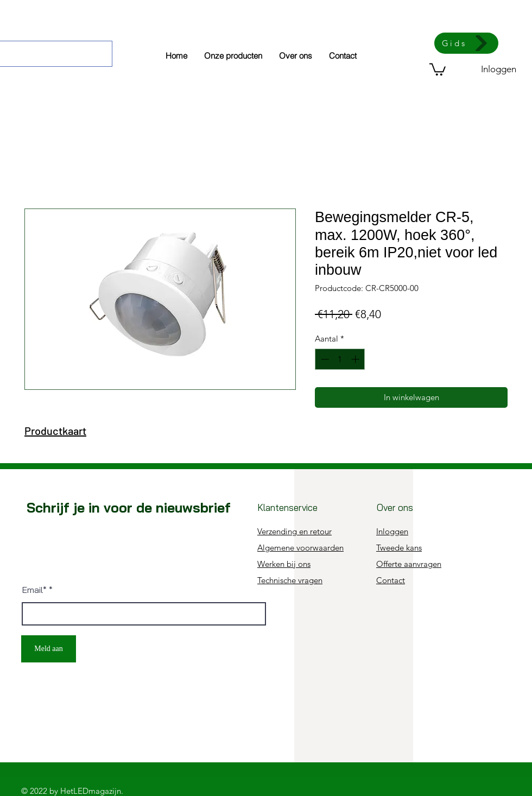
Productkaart (55, 431)
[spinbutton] (340, 359)
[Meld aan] (49, 649)
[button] (438, 69)
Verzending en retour (294, 531)
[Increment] (356, 359)
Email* (34, 590)
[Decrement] (324, 359)
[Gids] (466, 43)
